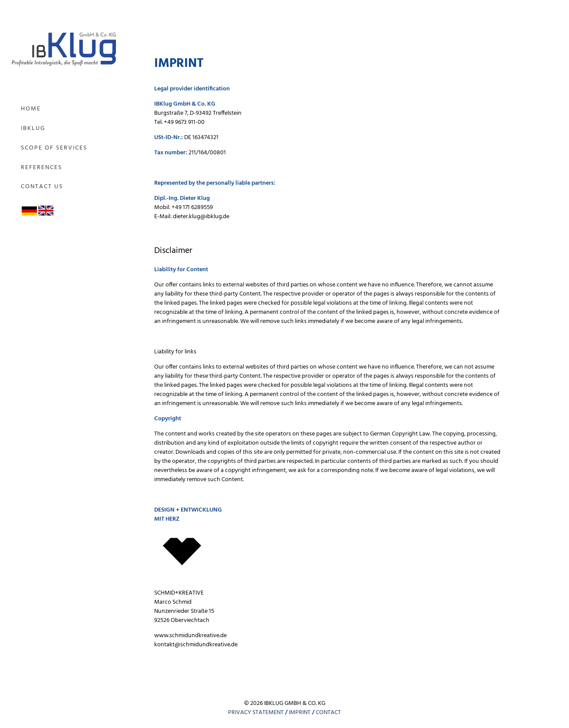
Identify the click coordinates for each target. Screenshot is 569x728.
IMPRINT (300, 713)
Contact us (42, 187)
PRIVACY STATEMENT (256, 713)
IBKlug (33, 128)
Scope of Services (54, 148)
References (41, 168)
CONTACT (328, 713)
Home (31, 109)
